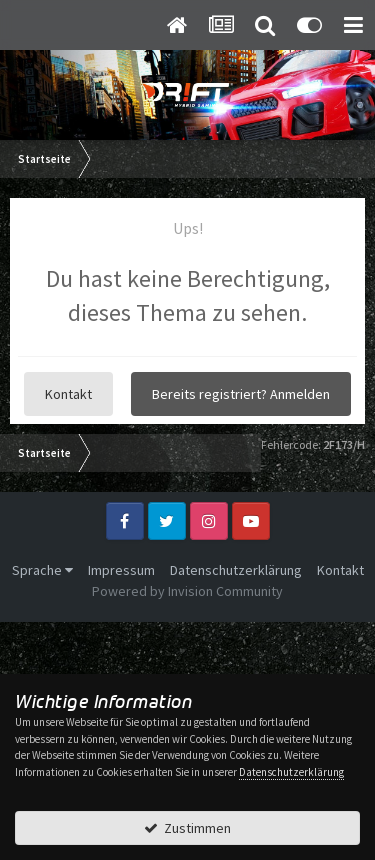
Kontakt (68, 394)
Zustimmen (187, 828)
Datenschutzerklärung (236, 570)
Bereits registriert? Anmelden (241, 394)
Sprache (42, 570)
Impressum (121, 570)
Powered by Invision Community (187, 591)
